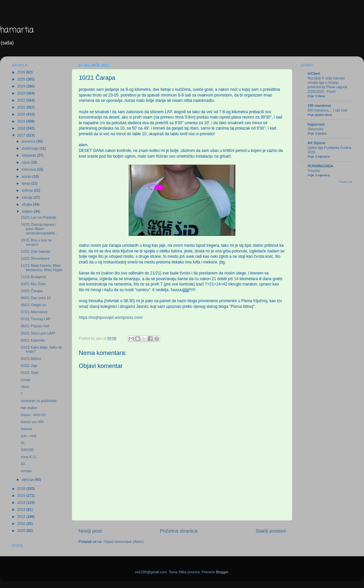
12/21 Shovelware (35, 258)
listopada (29, 155)
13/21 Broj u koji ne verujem (36, 242)
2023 (22, 93)
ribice (25, 387)
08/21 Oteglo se (33, 305)
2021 (22, 107)
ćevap (26, 380)
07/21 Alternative (34, 312)
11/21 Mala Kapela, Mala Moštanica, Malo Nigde (42, 268)
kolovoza (29, 169)
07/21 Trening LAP (36, 319)
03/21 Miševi (31, 359)
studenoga (31, 148)
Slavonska (315, 129)
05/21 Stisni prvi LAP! (38, 333)
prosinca (29, 141)
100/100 (27, 450)
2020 (22, 114)
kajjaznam (316, 124)
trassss (26, 429)
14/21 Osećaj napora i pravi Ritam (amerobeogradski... (39, 229)
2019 (22, 121)
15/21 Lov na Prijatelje (39, 217)
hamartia (17, 30)
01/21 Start (30, 373)
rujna (26, 162)
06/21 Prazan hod (35, 326)
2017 (22, 135)
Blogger (222, 572)
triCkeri (314, 73)
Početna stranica (179, 531)
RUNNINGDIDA (320, 166)
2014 (22, 503)
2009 (22, 531)
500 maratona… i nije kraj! (328, 110)
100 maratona (319, 106)
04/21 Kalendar (33, 340)
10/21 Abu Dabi (33, 284)
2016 (22, 488)
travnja (28, 197)
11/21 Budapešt (33, 277)
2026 (22, 72)
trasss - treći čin (33, 415)
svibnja (28, 190)
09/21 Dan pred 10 (36, 298)
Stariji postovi (270, 531)
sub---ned (28, 436)
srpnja (27, 176)
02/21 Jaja (29, 366)
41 (23, 443)
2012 (22, 517)
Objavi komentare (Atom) (124, 542)
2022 (22, 100)
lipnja (26, 183)
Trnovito (314, 171)
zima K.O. (29, 457)
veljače (28, 211)
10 (23, 464)
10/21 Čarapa (32, 291)
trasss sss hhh (32, 422)
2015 (22, 496)
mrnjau (26, 471)
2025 (22, 79)
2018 (22, 128)
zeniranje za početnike (39, 401)
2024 (22, 86)
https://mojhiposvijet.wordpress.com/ (111, 318)
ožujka (27, 204)
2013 (22, 510)
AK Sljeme (316, 143)
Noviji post (90, 531)
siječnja (28, 479)
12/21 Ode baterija (36, 251)
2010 (22, 524)
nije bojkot (29, 408)
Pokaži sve (346, 182)
